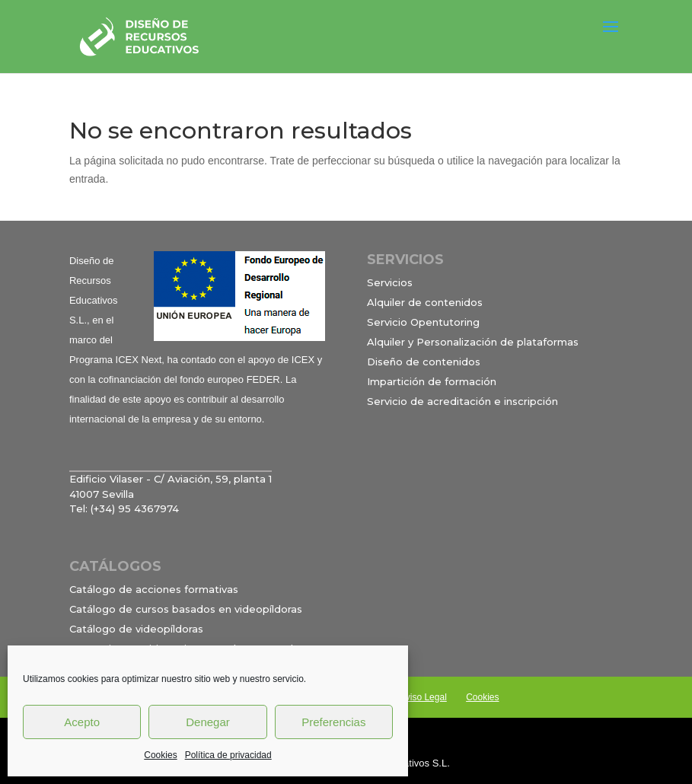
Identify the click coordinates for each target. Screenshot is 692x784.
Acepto (82, 722)
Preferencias (333, 722)
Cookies (160, 755)
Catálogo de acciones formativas (154, 589)
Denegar (208, 722)
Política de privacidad (228, 755)
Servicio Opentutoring (423, 322)
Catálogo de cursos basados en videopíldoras (186, 609)
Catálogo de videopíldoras (136, 629)
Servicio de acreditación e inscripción (462, 401)
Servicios (390, 282)
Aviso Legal (423, 697)
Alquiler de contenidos (425, 302)
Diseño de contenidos (424, 362)
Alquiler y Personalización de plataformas (473, 342)
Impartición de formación (432, 381)
